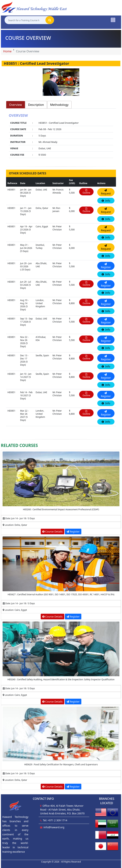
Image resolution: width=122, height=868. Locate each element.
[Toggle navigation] (113, 20)
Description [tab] (36, 105)
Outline (86, 192)
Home (8, 51)
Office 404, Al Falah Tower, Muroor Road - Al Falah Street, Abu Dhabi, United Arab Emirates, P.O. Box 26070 (62, 810)
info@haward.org (54, 827)
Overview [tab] (16, 105)
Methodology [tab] (59, 105)
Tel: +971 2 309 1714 (55, 820)
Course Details (52, 532)
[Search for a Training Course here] (25, 20)
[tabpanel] (61, 136)
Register (73, 532)
